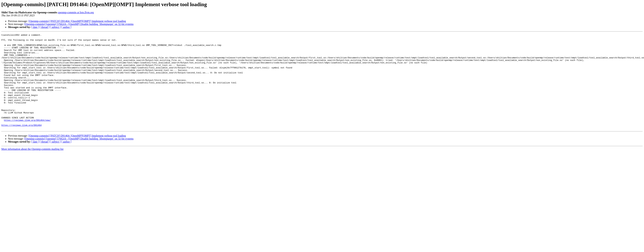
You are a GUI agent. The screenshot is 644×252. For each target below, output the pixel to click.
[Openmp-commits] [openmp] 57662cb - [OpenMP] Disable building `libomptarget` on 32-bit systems (79, 24)
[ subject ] (55, 27)
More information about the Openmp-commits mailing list (32, 168)
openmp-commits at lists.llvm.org (76, 12)
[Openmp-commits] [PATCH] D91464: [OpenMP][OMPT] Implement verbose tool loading (77, 21)
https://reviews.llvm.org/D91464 (21, 143)
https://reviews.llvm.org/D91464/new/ (27, 137)
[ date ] (35, 27)
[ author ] (66, 27)
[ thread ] (45, 27)
